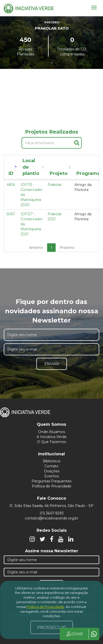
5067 (11, 214)
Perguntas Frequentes (52, 481)
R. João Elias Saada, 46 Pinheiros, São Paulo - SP (52, 506)
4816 (11, 185)
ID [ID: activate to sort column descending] (11, 173)
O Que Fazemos (52, 442)
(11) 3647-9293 (52, 513)
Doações (52, 471)
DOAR (74, 634)
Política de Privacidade (52, 486)
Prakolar (55, 185)
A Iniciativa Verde (52, 437)
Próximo (67, 248)
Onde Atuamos (52, 432)
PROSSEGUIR (52, 627)
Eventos (52, 476)
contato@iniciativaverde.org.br (52, 518)
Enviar (52, 364)
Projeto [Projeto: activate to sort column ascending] (59, 173)
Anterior (36, 248)
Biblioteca (52, 461)
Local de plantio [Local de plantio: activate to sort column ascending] (31, 167)
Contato (52, 466)
